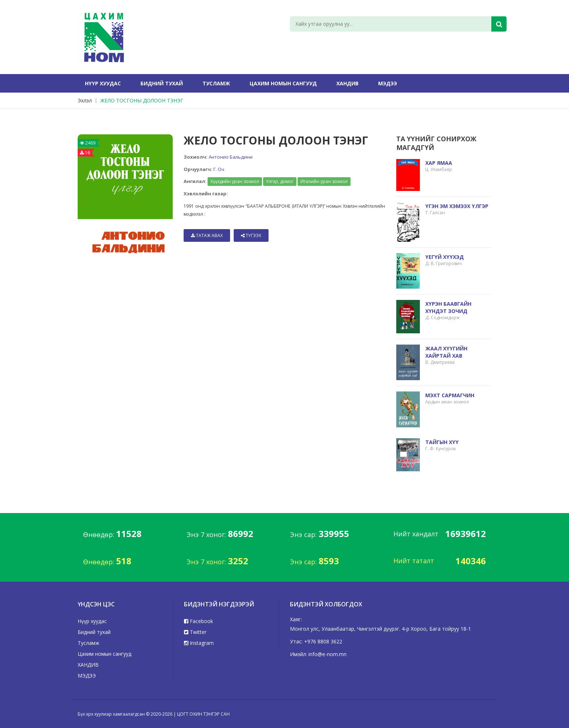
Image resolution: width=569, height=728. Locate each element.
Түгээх (251, 235)
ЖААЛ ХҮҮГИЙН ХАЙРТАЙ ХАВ (446, 352)
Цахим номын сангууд (283, 83)
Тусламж (216, 83)
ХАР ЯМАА (439, 163)
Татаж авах (207, 235)
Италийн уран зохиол (324, 181)
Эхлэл (85, 100)
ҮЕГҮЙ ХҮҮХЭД (445, 257)
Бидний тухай (162, 83)
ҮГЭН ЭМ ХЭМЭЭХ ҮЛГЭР (457, 206)
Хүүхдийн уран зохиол (235, 181)
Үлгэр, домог (280, 181)
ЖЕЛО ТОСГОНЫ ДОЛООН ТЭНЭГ (142, 100)
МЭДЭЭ (388, 83)
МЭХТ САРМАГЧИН (450, 395)
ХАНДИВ (347, 83)
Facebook (198, 621)
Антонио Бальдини (231, 157)
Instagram (199, 643)
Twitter (195, 632)
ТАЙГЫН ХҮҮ (442, 442)
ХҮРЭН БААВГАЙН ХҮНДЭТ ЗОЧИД (448, 307)
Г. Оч (219, 169)
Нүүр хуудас (103, 83)
